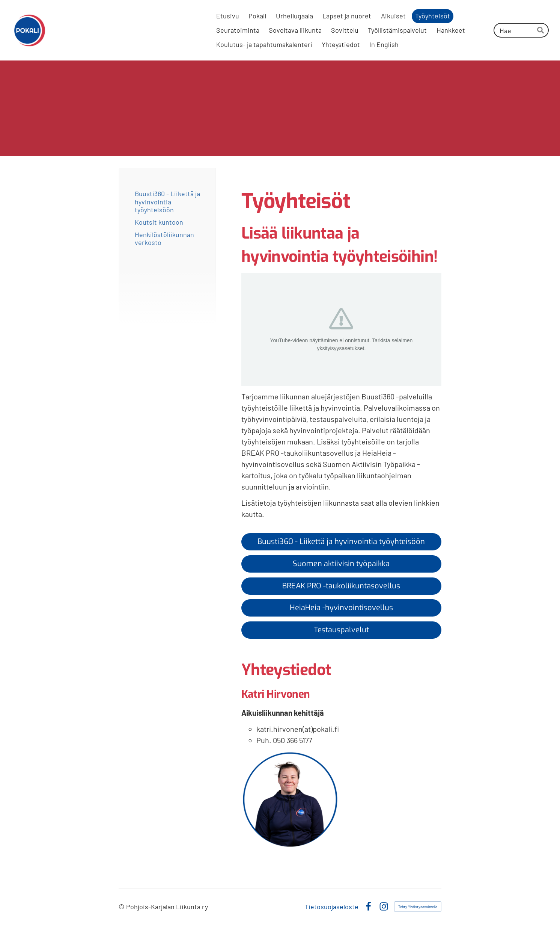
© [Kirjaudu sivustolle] (122, 907)
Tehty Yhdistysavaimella (418, 907)
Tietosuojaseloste (332, 907)
